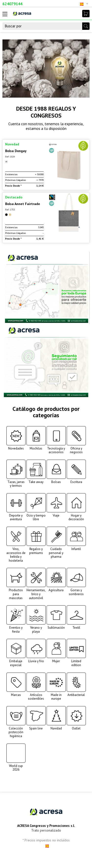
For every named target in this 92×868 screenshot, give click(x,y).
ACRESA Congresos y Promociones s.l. (46, 826)
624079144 (12, 4)
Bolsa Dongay (16, 151)
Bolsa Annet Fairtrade (23, 204)
